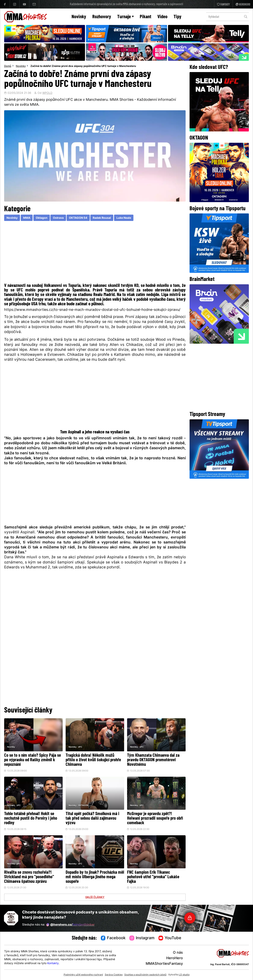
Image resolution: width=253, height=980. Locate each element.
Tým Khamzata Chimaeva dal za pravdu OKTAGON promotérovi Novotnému (153, 760)
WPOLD (47, 93)
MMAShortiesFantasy (164, 964)
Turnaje (126, 17)
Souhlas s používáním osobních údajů (145, 975)
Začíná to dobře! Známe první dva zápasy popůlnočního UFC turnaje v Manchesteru (83, 66)
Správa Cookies (114, 975)
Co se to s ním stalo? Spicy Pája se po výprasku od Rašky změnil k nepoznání (33, 760)
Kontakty (53, 963)
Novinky (79, 17)
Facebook (113, 938)
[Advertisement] (95, 253)
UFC (80, 747)
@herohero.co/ (70, 925)
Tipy (177, 17)
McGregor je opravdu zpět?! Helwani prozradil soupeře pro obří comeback (155, 819)
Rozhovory (102, 17)
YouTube (170, 938)
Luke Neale (124, 218)
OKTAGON (83, 805)
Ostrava (58, 218)
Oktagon (42, 218)
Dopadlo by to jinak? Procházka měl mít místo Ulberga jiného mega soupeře (95, 877)
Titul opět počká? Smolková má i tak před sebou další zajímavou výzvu (92, 819)
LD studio (184, 975)
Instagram (142, 938)
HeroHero (175, 958)
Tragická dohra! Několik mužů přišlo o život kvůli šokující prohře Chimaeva (93, 760)
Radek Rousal (102, 218)
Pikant (145, 17)
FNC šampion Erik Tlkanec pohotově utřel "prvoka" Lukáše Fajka (153, 877)
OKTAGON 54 (78, 218)
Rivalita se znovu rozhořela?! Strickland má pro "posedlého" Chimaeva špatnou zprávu (29, 877)
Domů (8, 66)
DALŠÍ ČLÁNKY (95, 897)
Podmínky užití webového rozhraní (83, 975)
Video (162, 17)
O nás (178, 953)
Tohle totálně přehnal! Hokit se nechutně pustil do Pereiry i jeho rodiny (31, 819)
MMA (27, 218)
